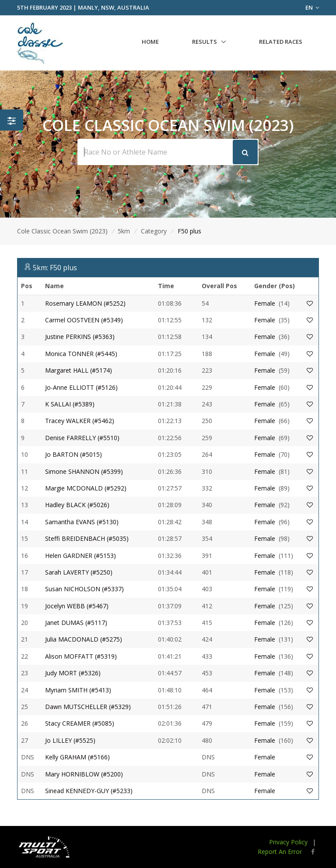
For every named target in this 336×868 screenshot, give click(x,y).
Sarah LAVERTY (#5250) (79, 572)
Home (150, 42)
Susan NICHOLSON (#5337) (84, 589)
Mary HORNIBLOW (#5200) (84, 774)
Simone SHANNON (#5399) (84, 471)
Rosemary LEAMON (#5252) (85, 303)
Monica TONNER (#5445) (81, 354)
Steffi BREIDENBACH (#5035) (87, 538)
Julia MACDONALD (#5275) (84, 639)
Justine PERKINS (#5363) (80, 337)
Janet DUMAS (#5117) (76, 623)
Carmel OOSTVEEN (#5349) (84, 320)
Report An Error (280, 852)
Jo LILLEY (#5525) (70, 740)
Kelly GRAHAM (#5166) (77, 757)
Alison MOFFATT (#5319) (81, 656)
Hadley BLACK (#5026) (77, 505)
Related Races (281, 42)
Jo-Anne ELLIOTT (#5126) (81, 387)
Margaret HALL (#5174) (79, 370)
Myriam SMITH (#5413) (78, 690)
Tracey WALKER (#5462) (80, 421)
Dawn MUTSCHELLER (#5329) (88, 707)
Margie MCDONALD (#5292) (86, 488)
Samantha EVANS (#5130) (82, 522)
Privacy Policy (288, 842)
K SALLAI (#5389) (70, 404)
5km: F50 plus (55, 268)
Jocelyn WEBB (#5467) (77, 606)
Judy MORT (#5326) (73, 673)
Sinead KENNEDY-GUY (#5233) (89, 791)
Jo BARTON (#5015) (73, 454)
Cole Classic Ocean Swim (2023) (62, 231)
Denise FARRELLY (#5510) (82, 438)
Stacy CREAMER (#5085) (80, 723)
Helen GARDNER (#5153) (80, 556)
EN (312, 7)
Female (265, 303)
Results (205, 42)
